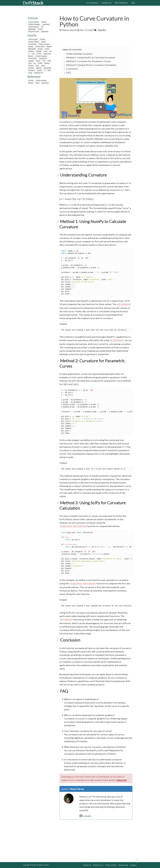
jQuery (31, 56)
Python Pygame (41, 56)
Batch (44, 42)
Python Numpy (34, 27)
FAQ (68, 72)
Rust (37, 66)
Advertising (123, 865)
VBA (49, 70)
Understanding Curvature (79, 54)
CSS (44, 61)
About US (87, 865)
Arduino (31, 68)
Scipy (37, 83)
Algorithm (45, 31)
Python (42, 39)
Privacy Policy (111, 865)
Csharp (31, 66)
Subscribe (122, 780)
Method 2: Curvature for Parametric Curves (88, 61)
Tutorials (92, 3)
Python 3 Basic (34, 22)
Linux (45, 51)
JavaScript (46, 24)
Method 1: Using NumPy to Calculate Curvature (91, 57)
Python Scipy (33, 39)
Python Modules (34, 24)
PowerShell (32, 44)
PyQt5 (40, 29)
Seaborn (31, 51)
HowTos (107, 3)
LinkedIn (85, 816)
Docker (40, 49)
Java (30, 63)
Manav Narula (70, 30)
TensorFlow (33, 58)
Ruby (43, 66)
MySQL (39, 68)
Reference (121, 3)
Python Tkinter (34, 42)
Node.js (47, 63)
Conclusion (72, 69)
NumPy (102, 30)
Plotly (47, 49)
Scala (30, 73)
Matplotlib (32, 29)
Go (35, 63)
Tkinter (44, 22)
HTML (39, 54)
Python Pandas (44, 44)
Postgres (32, 70)
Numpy (31, 46)
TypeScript (43, 58)
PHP (49, 61)
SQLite (40, 70)
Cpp (33, 54)
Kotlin (40, 63)
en (133, 3)
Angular (31, 61)
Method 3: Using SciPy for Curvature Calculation (91, 65)
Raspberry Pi (39, 73)
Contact (133, 865)
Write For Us (98, 865)
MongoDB (47, 68)
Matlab (39, 51)
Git (42, 27)
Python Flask (40, 46)
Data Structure (34, 31)
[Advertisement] (41, 119)
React (38, 61)
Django (49, 46)
